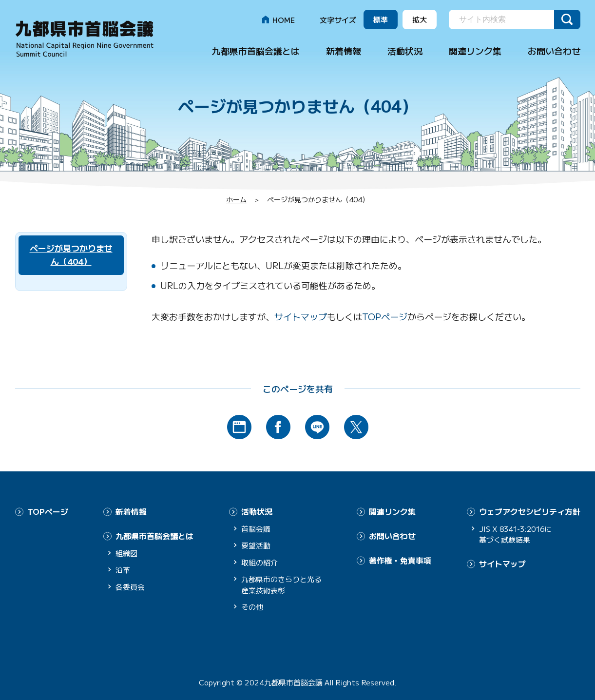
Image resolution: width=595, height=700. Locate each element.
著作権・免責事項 (400, 559)
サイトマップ (301, 316)
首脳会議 (256, 528)
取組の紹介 (259, 562)
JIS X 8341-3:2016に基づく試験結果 (518, 534)
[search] (502, 20)
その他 (252, 607)
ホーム (236, 199)
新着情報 (344, 51)
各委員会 (130, 586)
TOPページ (385, 316)
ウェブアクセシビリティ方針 (530, 511)
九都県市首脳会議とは (256, 51)
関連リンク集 (475, 51)
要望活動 (256, 545)
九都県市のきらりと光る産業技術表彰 (281, 584)
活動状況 (405, 51)
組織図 (126, 552)
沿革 (123, 569)
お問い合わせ (554, 51)
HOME (284, 19)
